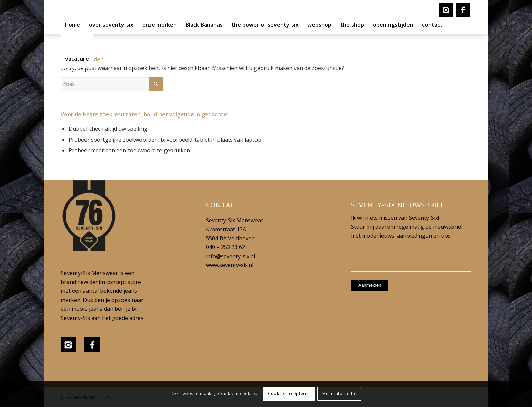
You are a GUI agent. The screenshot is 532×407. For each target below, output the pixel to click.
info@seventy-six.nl (231, 256)
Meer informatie (339, 394)
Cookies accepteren (289, 394)
